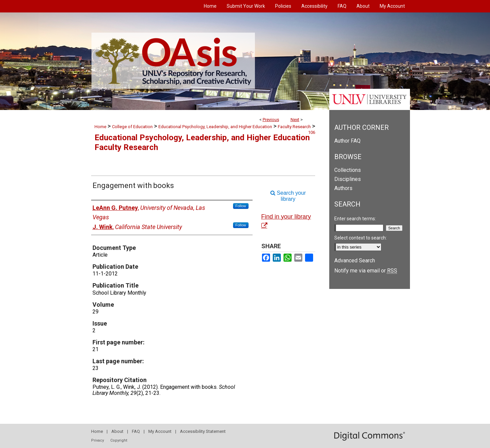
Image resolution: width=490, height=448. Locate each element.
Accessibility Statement (203, 431)
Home (100, 127)
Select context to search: (361, 238)
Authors (343, 188)
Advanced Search (355, 260)
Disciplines (348, 179)
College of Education (132, 127)
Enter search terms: (355, 219)
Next (295, 120)
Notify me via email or (366, 271)
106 (312, 132)
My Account (160, 431)
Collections (348, 170)
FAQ (136, 431)
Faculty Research (294, 127)
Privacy (98, 440)
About (117, 431)
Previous (271, 120)
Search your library (288, 196)
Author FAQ (347, 141)
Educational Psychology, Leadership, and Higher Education (215, 127)
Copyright (119, 440)
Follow (241, 206)
